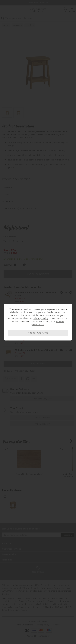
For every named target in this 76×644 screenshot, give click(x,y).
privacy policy (41, 318)
